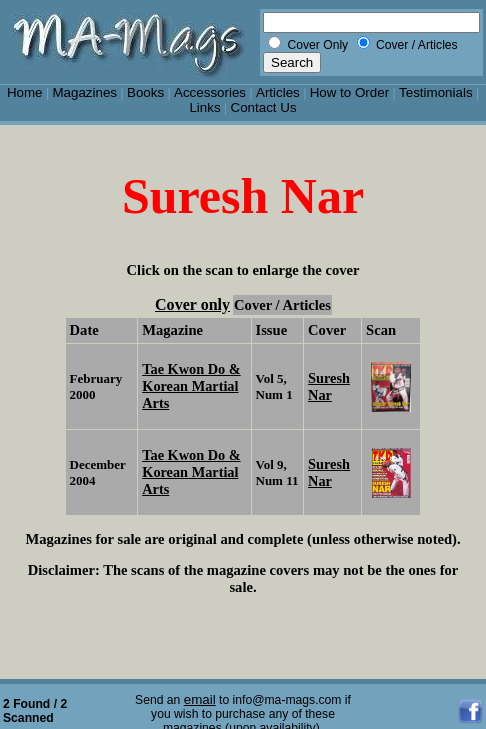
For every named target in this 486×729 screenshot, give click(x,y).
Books (145, 92)
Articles (278, 92)
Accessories (210, 92)
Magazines (84, 92)
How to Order (349, 92)
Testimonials (436, 92)
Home (25, 92)
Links (204, 107)
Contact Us (264, 107)
